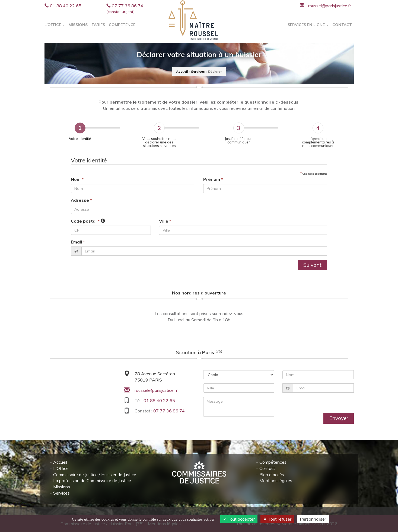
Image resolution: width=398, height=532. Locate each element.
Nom (77, 179)
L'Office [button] (55, 25)
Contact (342, 25)
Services (198, 71)
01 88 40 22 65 (66, 6)
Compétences (273, 462)
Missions (78, 25)
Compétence (122, 25)
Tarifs (98, 25)
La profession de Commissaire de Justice (92, 480)
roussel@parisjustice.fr (156, 390)
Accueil (182, 71)
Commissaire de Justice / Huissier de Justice (95, 474)
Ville (165, 221)
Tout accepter (239, 519)
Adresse (81, 200)
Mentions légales (276, 480)
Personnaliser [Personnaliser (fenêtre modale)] (313, 519)
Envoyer (339, 418)
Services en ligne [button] (308, 25)
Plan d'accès (272, 474)
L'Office (61, 468)
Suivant (312, 265)
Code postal (85, 221)
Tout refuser (277, 519)
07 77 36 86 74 (169, 411)
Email (78, 242)
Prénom (213, 179)
